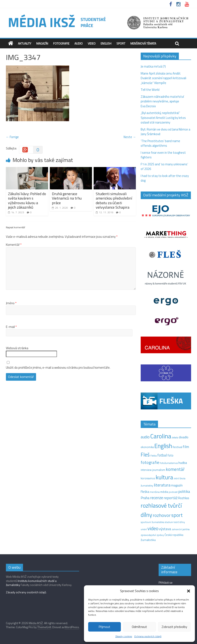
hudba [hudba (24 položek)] (183, 463)
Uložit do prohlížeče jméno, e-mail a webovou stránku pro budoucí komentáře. (58, 368)
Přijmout (105, 627)
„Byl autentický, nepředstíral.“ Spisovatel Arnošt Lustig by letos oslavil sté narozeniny (163, 118)
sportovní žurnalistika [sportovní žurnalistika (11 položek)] (152, 522)
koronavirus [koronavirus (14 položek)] (148, 478)
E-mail (11, 327)
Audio (79, 43)
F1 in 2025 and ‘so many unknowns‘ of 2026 (164, 167)
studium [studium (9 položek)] (169, 522)
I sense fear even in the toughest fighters (163, 155)
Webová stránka (17, 348)
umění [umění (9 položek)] (144, 529)
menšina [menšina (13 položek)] (155, 492)
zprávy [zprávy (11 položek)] (160, 535)
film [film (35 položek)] (186, 447)
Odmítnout (139, 627)
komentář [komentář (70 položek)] (175, 469)
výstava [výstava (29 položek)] (165, 529)
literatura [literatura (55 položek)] (162, 485)
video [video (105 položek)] (153, 528)
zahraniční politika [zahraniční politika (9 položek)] (181, 529)
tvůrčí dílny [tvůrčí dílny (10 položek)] (179, 522)
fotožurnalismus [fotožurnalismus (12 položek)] (169, 463)
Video (92, 43)
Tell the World (150, 90)
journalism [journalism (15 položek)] (159, 470)
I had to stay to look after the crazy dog (165, 178)
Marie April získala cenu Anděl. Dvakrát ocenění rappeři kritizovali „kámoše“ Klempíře (163, 78)
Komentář (14, 245)
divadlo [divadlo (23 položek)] (184, 437)
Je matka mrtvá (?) (153, 66)
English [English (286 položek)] (163, 446)
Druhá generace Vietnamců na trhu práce (67, 198)
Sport (121, 43)
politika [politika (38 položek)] (184, 491)
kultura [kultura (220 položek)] (164, 477)
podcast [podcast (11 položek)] (173, 492)
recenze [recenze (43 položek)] (157, 498)
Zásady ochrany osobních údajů (26, 592)
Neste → (130, 137)
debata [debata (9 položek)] (175, 437)
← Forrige (12, 137)
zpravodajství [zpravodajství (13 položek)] (148, 535)
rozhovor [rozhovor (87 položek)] (162, 515)
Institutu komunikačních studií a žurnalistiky (31, 583)
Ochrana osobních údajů (148, 636)
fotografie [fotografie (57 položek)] (150, 462)
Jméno (11, 303)
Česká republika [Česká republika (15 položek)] (174, 535)
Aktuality (25, 43)
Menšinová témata (143, 43)
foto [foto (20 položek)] (170, 455)
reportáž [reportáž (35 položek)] (171, 498)
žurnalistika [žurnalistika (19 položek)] (148, 540)
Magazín (42, 43)
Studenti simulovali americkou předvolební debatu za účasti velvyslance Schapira (114, 201)
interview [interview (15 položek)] (146, 470)
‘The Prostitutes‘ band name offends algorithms (160, 143)
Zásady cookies (124, 636)
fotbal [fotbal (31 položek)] (162, 455)
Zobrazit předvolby (174, 627)
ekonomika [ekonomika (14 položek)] (147, 447)
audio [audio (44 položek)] (145, 437)
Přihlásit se (166, 582)
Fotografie (61, 43)
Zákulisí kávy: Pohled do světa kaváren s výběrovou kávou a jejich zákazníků (27, 201)
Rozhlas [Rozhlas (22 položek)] (184, 498)
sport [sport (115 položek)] (177, 515)
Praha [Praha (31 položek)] (145, 498)
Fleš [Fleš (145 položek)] (145, 455)
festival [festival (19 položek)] (177, 447)
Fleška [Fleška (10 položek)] (154, 456)
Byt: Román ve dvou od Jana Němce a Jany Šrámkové (165, 132)
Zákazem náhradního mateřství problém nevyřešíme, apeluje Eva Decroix (162, 101)
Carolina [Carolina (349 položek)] (161, 436)
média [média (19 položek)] (164, 492)
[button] (189, 591)
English (106, 43)
